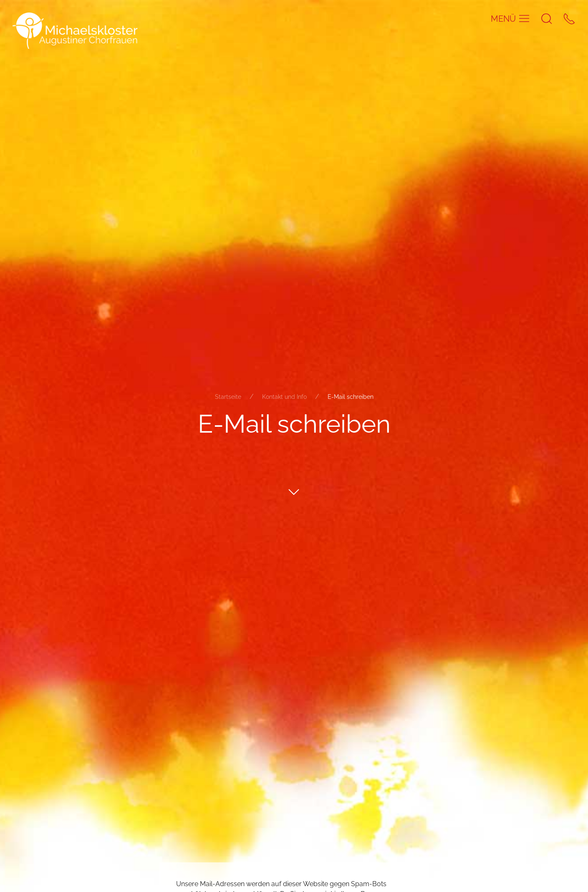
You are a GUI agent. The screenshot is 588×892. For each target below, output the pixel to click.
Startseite (228, 397)
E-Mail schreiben (351, 397)
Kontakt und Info (284, 397)
